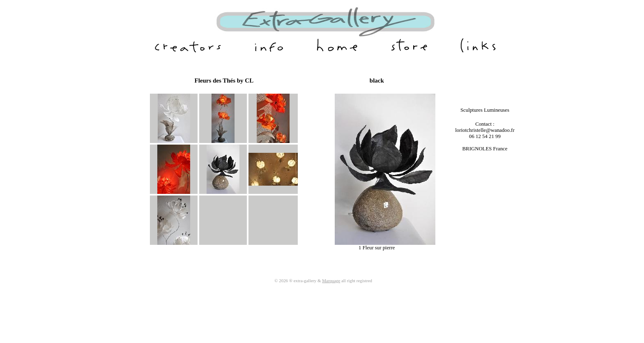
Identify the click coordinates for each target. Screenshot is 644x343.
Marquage (331, 281)
